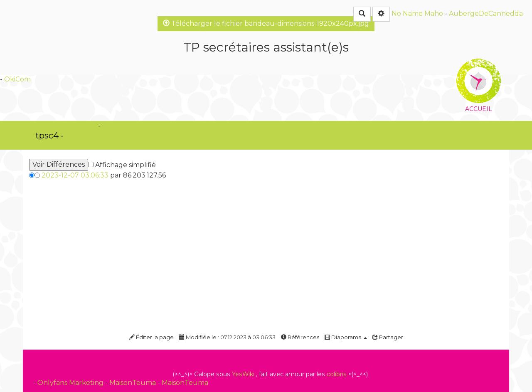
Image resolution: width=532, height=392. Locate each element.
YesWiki (243, 374)
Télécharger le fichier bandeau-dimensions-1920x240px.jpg (266, 23)
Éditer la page (151, 337)
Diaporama (346, 337)
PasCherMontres (98, 135)
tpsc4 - (49, 136)
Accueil (479, 64)
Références (300, 337)
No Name (407, 14)
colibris (337, 374)
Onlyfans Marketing (71, 383)
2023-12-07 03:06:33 (75, 175)
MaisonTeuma (133, 383)
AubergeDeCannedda (486, 14)
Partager (388, 337)
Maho (434, 14)
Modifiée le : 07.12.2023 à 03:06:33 (227, 337)
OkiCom (17, 79)
